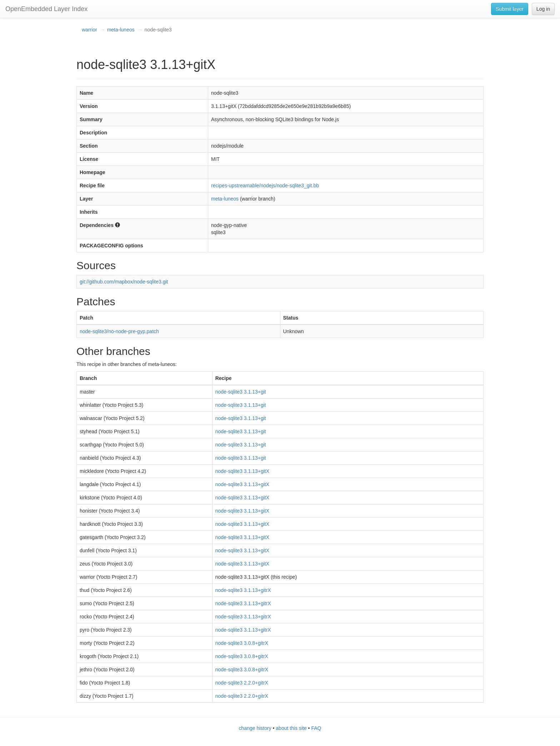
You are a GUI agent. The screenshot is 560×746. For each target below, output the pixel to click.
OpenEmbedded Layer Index (46, 9)
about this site (291, 728)
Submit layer (510, 9)
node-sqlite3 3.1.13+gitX (242, 471)
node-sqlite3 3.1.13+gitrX (243, 590)
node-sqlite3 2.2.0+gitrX (242, 683)
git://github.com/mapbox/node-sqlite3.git (124, 282)
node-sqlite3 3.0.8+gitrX (242, 643)
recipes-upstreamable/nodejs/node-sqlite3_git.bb (265, 186)
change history (255, 728)
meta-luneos (121, 30)
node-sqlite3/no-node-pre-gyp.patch (119, 331)
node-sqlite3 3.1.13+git (241, 392)
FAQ (316, 728)
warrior (89, 30)
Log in (543, 9)
